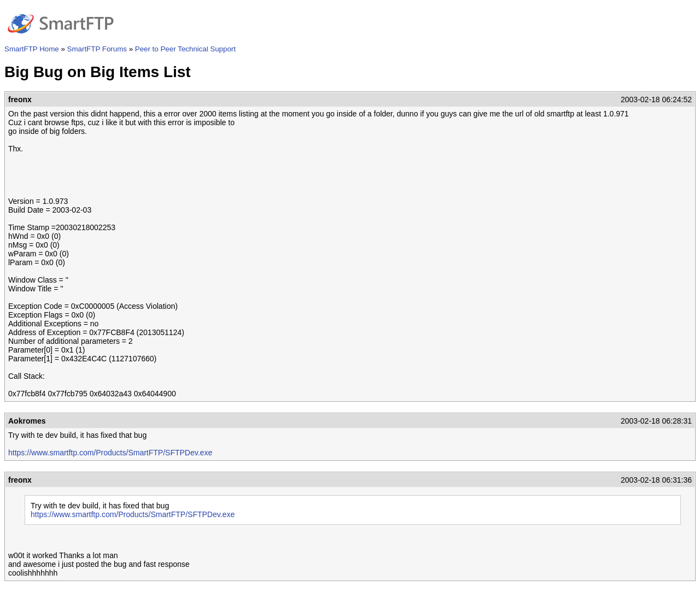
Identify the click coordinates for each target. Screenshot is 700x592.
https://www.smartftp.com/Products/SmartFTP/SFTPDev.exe (110, 453)
